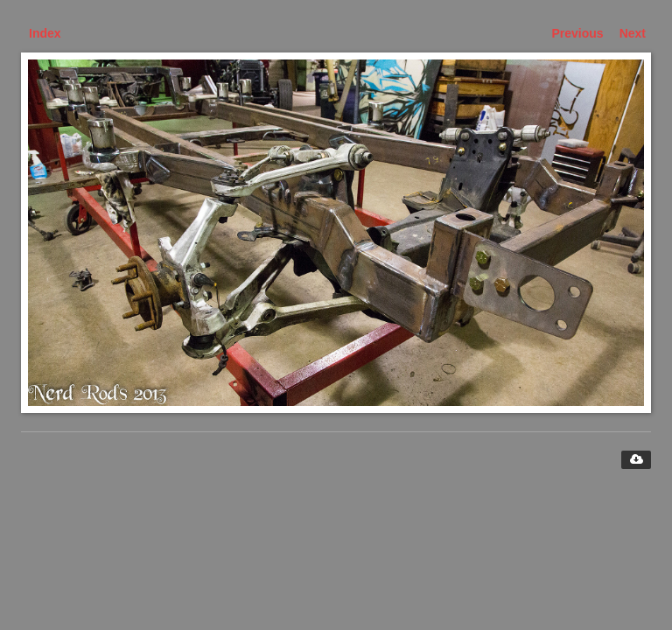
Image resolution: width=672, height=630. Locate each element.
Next (633, 33)
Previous (578, 33)
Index (45, 33)
